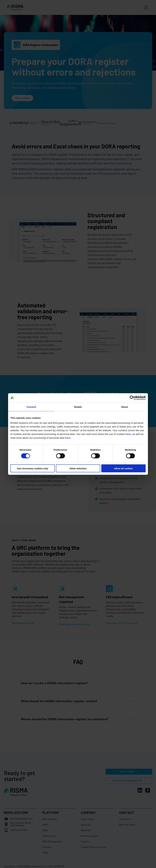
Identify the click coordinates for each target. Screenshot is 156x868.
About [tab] (125, 407)
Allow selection (78, 468)
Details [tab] (78, 407)
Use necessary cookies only (32, 468)
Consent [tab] (31, 407)
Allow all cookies (123, 468)
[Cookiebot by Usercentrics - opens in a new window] (132, 398)
